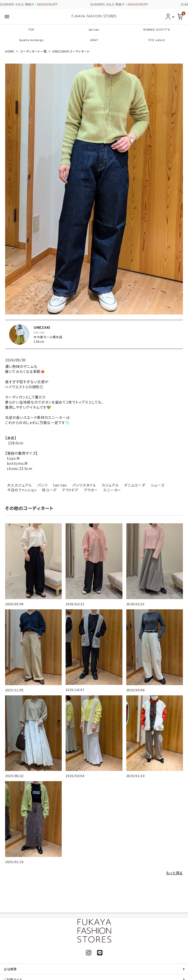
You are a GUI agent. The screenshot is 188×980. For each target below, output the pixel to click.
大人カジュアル (20, 485)
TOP (31, 30)
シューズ (158, 485)
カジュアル (110, 485)
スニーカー (112, 490)
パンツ (42, 485)
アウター (91, 490)
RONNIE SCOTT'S (157, 30)
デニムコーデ (135, 485)
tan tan (94, 30)
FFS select (157, 40)
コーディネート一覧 (33, 51)
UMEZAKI (42, 327)
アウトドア (70, 490)
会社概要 (10, 969)
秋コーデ (49, 490)
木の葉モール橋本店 (48, 337)
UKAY (94, 40)
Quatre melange (31, 40)
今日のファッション (22, 490)
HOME (10, 51)
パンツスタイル (84, 485)
